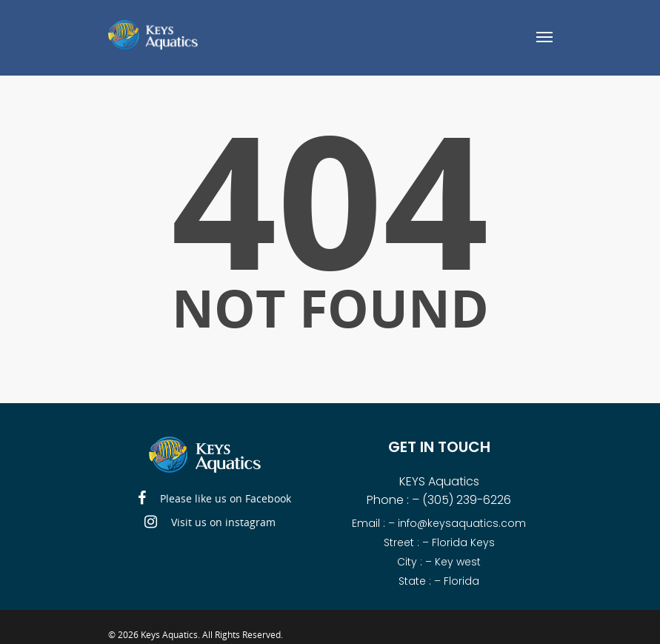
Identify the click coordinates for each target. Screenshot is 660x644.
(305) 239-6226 (467, 500)
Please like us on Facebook (214, 499)
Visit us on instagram (210, 522)
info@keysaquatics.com (462, 523)
